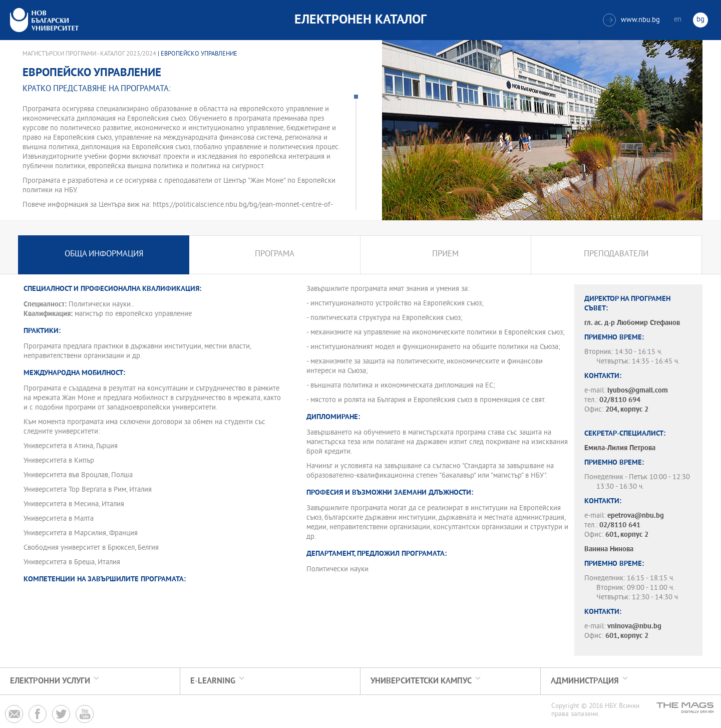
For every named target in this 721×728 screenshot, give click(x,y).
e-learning (213, 681)
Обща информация (104, 255)
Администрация (585, 681)
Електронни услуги (50, 681)
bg (700, 20)
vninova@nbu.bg (634, 627)
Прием (445, 255)
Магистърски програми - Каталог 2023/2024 (89, 54)
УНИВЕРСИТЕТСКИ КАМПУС (421, 681)
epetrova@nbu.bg (636, 516)
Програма (275, 255)
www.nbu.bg (631, 20)
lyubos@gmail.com (638, 391)
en (678, 20)
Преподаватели (616, 255)
